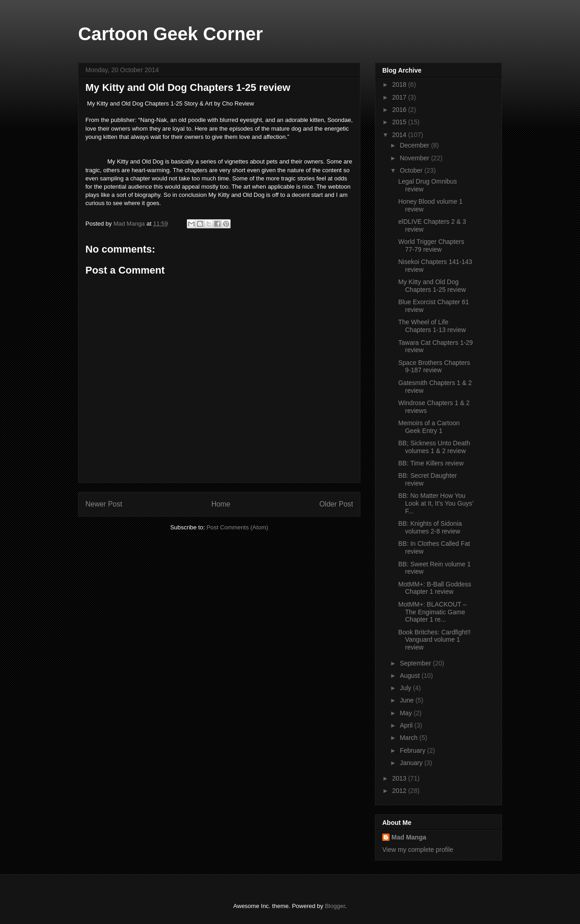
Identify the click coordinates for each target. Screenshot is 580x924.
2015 (400, 122)
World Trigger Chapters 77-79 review (431, 246)
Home (221, 504)
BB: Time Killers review (431, 463)
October (412, 170)
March (409, 738)
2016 (400, 110)
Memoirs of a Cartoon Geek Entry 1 (429, 427)
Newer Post (104, 504)
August (410, 676)
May (406, 713)
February (413, 750)
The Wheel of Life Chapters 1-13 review (432, 326)
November (415, 158)
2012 (400, 791)
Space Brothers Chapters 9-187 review (434, 367)
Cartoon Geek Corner (171, 34)
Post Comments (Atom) (237, 527)
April (407, 725)
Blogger (335, 906)
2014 (400, 135)
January (412, 763)
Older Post (336, 504)
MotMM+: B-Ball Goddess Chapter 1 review (435, 588)
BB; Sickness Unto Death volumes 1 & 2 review (434, 447)
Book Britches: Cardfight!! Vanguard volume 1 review (435, 640)
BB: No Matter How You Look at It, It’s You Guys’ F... (436, 503)
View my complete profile (418, 850)
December (415, 145)
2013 (400, 778)
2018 (400, 84)
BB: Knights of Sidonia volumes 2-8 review (430, 527)
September (416, 663)
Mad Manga (409, 837)
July (406, 688)
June (407, 700)
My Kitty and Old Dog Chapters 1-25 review (432, 286)
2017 (400, 97)
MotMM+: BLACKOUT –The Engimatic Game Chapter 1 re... (432, 612)
